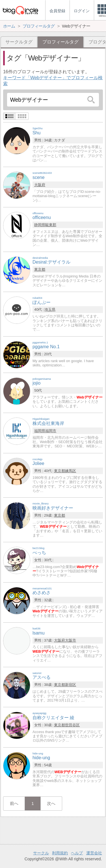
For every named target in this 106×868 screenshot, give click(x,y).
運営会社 (94, 853)
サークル (41, 853)
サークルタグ (19, 42)
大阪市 (71, 640)
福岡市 (51, 431)
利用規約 (60, 853)
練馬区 (71, 471)
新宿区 (71, 685)
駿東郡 (51, 225)
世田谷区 (72, 725)
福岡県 (40, 431)
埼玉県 (50, 309)
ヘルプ (77, 853)
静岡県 (40, 225)
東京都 (40, 269)
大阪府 (40, 185)
